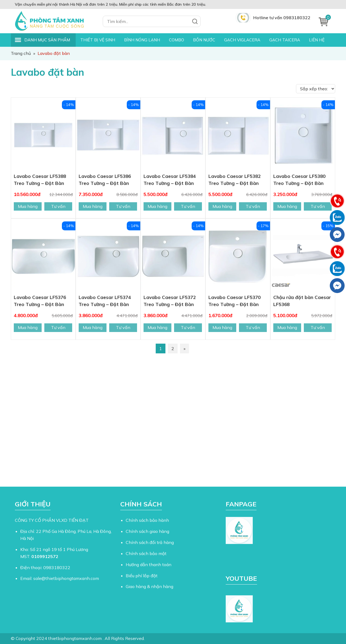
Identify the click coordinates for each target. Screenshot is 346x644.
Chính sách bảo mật (146, 553)
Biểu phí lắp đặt (142, 576)
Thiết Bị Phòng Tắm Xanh (53, 21)
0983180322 (57, 567)
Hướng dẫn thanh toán (149, 565)
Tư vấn (58, 206)
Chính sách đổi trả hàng (150, 542)
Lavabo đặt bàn (47, 72)
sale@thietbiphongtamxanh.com (66, 578)
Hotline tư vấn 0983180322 (282, 18)
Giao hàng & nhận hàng (149, 586)
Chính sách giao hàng (147, 531)
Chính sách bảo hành (147, 520)
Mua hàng (28, 206)
